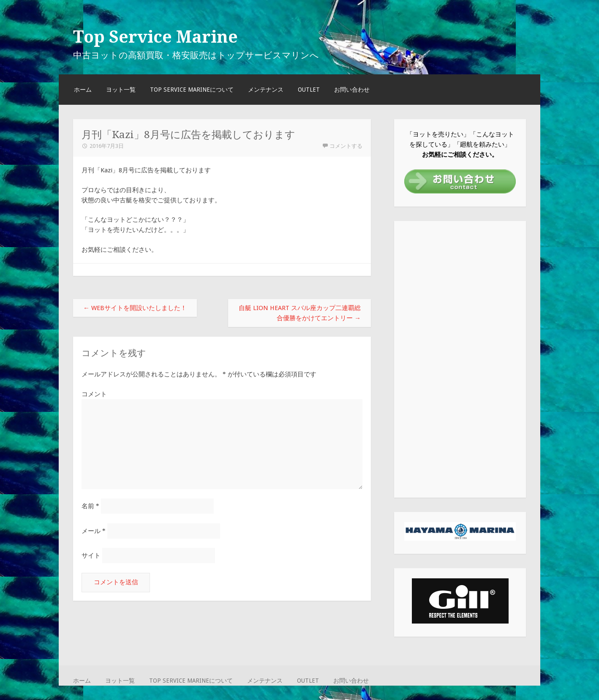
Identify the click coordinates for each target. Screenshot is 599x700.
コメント (94, 394)
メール (94, 531)
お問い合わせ (352, 90)
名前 (90, 506)
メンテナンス (266, 90)
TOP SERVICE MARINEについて (192, 90)
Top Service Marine (155, 37)
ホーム (83, 90)
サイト (91, 556)
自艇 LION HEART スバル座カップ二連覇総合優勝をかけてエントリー (300, 313)
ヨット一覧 (121, 90)
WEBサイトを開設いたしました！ (135, 308)
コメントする (346, 146)
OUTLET (309, 90)
